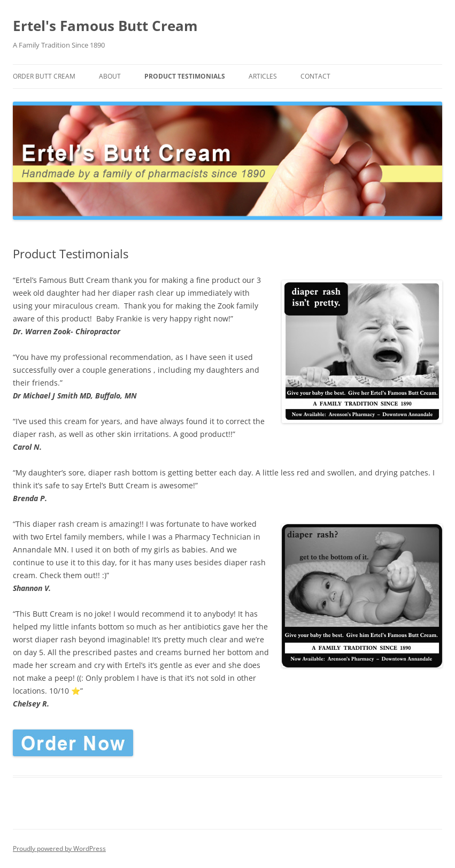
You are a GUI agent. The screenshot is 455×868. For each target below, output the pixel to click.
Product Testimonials (185, 76)
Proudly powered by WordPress (59, 848)
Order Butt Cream (44, 76)
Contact (315, 76)
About (110, 76)
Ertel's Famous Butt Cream (105, 26)
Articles (263, 76)
